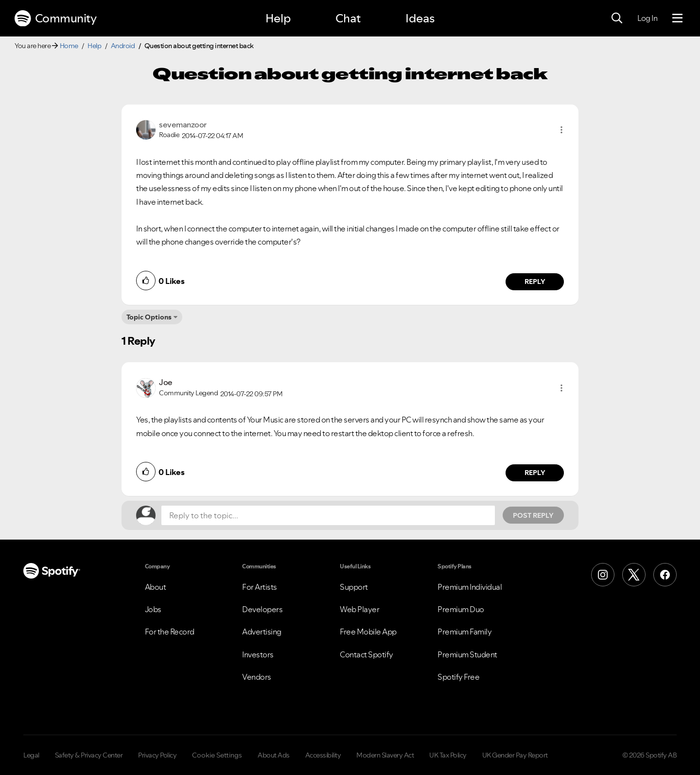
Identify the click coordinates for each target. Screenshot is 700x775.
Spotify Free (458, 677)
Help (278, 18)
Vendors (257, 677)
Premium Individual (470, 587)
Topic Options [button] (149, 317)
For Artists (260, 587)
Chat (348, 18)
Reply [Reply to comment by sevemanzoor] (535, 282)
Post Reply (533, 515)
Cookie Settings (217, 755)
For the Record (170, 632)
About (156, 587)
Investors (258, 654)
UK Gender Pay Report (515, 755)
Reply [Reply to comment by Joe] (535, 473)
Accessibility (323, 755)
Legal (31, 755)
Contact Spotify (367, 654)
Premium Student (467, 654)
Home (69, 46)
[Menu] (677, 18)
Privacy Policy (157, 755)
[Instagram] (603, 575)
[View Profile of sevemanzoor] (183, 124)
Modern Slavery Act (385, 755)
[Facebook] (665, 575)
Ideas (420, 18)
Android (123, 46)
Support (354, 587)
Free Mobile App (368, 632)
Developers (262, 609)
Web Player (359, 609)
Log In (647, 18)
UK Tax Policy (448, 755)
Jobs (153, 609)
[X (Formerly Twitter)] (634, 575)
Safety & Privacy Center (89, 755)
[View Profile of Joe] (166, 382)
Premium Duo (461, 609)
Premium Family (464, 632)
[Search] (617, 18)
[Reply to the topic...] (328, 515)
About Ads (274, 755)
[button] (561, 130)
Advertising (262, 632)
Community (55, 18)
